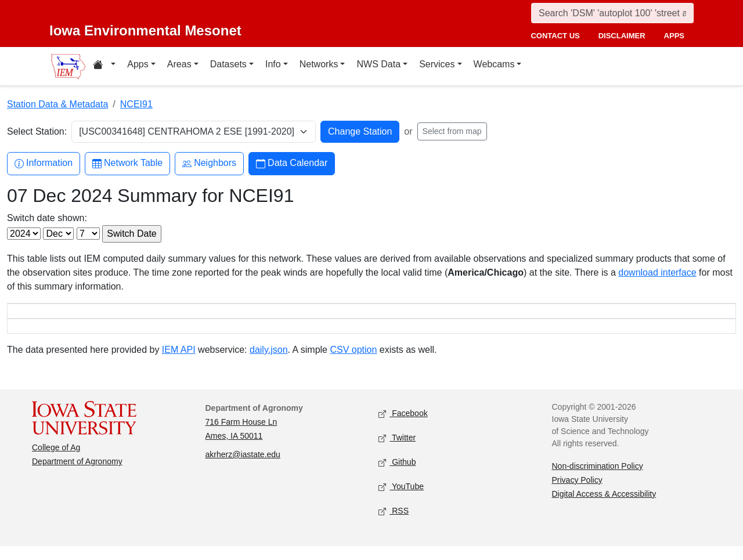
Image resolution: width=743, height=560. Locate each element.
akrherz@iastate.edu (243, 468)
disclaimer (622, 36)
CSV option (353, 364)
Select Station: (37, 131)
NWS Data (378, 64)
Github (397, 476)
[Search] (612, 13)
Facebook (403, 427)
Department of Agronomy (77, 475)
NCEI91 (136, 104)
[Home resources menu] (104, 66)
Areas (179, 64)
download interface (657, 272)
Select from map (452, 131)
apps (674, 36)
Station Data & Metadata (57, 104)
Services (437, 64)
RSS (394, 525)
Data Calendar (292, 163)
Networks (319, 64)
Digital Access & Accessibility (604, 508)
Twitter (397, 452)
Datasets (228, 64)
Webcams (494, 64)
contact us (555, 36)
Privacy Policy (577, 494)
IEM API (179, 364)
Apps (138, 64)
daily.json (269, 364)
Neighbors (209, 163)
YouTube (401, 501)
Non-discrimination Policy (598, 480)
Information (44, 163)
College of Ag (56, 461)
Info (273, 64)
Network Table (127, 163)
